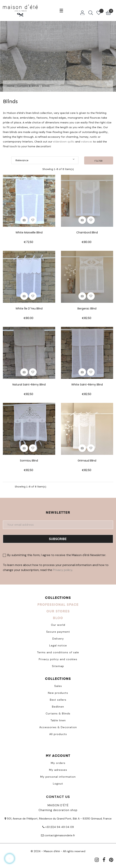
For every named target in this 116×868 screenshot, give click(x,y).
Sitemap (58, 666)
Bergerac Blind (87, 308)
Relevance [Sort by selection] (45, 160)
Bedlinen (58, 707)
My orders (58, 763)
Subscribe (58, 539)
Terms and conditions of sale (58, 652)
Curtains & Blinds (58, 713)
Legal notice (58, 645)
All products (58, 734)
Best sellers (58, 700)
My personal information (58, 777)
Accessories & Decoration (58, 727)
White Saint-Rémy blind (87, 385)
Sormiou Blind (29, 461)
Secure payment (58, 632)
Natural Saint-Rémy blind (29, 385)
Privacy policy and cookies (58, 659)
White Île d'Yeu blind (29, 308)
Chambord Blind (87, 232)
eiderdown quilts (64, 142)
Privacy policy (63, 570)
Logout (58, 784)
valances (87, 142)
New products (58, 693)
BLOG (58, 618)
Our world (58, 625)
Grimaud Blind (87, 461)
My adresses (58, 770)
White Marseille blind (29, 232)
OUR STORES (58, 611)
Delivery (58, 639)
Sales (58, 686)
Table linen (58, 720)
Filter (99, 161)
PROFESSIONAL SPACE (58, 604)
